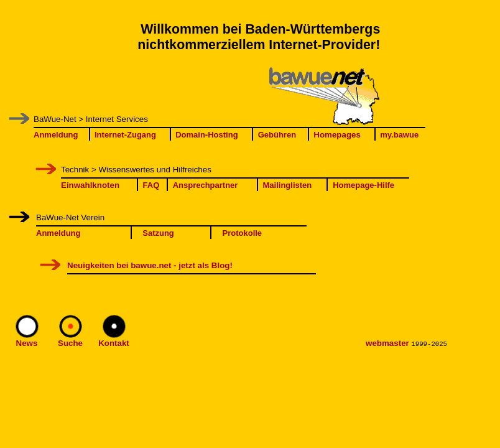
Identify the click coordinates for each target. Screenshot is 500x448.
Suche (70, 343)
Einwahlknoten (90, 185)
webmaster (387, 343)
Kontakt (114, 343)
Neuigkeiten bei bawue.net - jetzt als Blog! (150, 265)
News (27, 343)
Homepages (337, 135)
